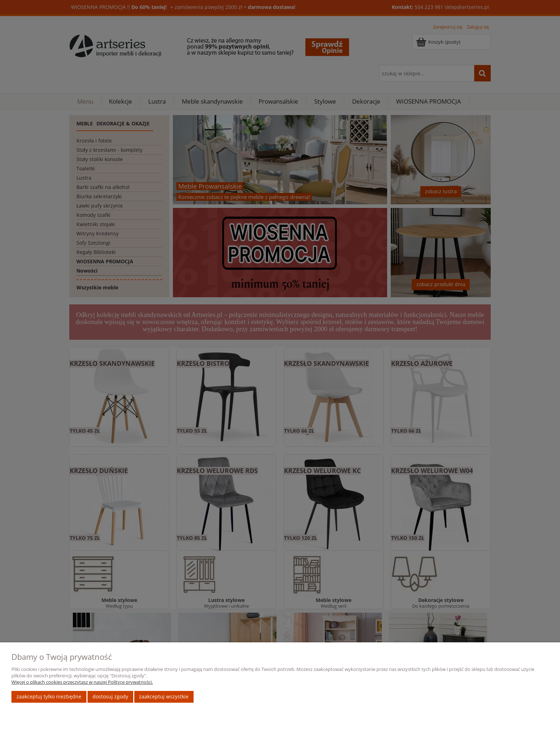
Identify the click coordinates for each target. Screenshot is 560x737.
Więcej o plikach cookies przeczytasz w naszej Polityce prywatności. (82, 682)
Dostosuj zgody (110, 696)
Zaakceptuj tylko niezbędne (49, 696)
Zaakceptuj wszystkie (164, 696)
